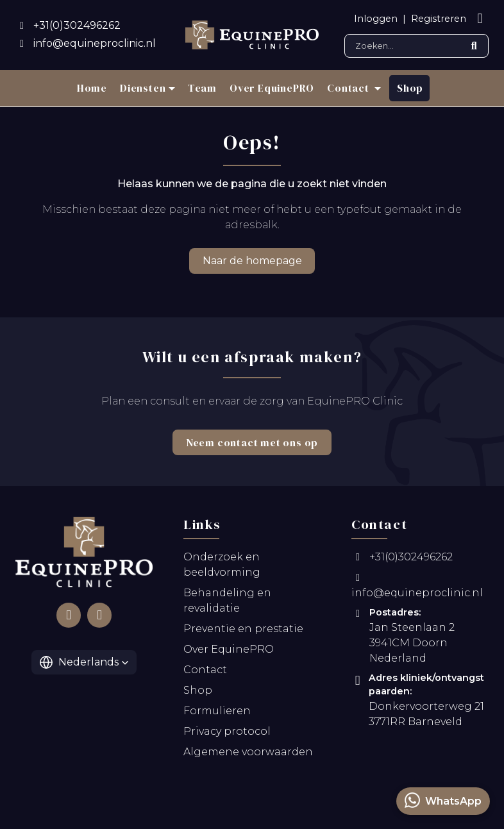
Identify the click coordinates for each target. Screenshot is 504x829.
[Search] (416, 46)
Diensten (143, 88)
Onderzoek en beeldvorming (222, 567)
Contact (205, 672)
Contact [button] (349, 88)
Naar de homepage (252, 261)
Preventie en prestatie (243, 631)
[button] (84, 665)
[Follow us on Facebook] (69, 617)
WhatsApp (443, 800)
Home (92, 88)
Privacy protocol (227, 734)
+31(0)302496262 (402, 559)
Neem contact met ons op (252, 442)
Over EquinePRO (272, 88)
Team (202, 88)
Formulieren (217, 713)
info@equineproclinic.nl (417, 588)
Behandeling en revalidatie (227, 603)
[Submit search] (474, 46)
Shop (410, 88)
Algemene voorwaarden (248, 754)
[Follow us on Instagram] (99, 617)
